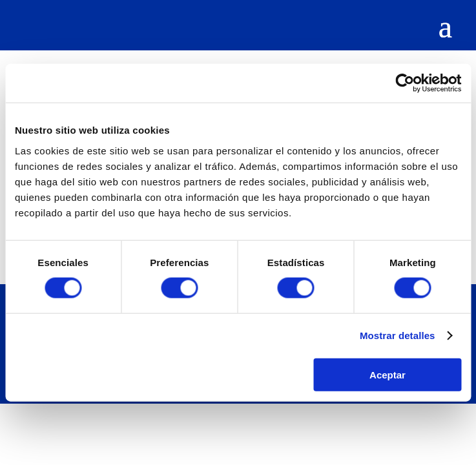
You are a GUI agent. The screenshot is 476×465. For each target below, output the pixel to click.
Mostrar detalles (398, 336)
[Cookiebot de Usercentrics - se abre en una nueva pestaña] (405, 83)
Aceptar (388, 374)
